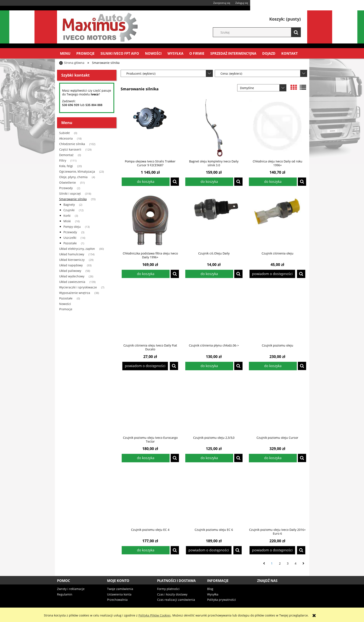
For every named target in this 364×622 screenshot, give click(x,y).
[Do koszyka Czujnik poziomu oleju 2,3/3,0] (209, 458)
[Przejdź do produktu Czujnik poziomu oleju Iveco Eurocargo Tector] (150, 404)
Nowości (65, 304)
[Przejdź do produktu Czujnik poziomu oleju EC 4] (150, 496)
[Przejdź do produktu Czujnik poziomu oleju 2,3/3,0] (214, 404)
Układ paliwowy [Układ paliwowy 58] (70, 271)
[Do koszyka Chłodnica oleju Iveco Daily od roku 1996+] (273, 182)
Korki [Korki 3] (67, 216)
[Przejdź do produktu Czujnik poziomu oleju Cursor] (278, 404)
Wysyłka (213, 594)
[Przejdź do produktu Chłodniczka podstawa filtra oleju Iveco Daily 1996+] (150, 220)
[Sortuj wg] (262, 88)
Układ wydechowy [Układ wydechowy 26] (72, 276)
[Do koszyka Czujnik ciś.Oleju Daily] (209, 274)
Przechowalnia (117, 600)
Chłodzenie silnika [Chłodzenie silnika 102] (72, 144)
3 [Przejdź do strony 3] (288, 563)
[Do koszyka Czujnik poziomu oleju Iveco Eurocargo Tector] (146, 458)
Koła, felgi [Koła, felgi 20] (66, 166)
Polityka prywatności (222, 600)
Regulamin (65, 594)
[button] (175, 182)
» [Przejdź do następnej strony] (304, 563)
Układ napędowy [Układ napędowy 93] (71, 265)
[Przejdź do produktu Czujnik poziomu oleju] (278, 312)
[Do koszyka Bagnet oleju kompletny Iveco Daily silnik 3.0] (209, 182)
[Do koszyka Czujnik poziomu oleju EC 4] (146, 550)
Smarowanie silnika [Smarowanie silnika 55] (73, 199)
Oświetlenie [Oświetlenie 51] (68, 182)
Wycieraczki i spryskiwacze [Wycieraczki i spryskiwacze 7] (78, 287)
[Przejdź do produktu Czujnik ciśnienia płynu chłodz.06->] (214, 312)
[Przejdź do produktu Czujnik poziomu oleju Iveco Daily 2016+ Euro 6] (278, 496)
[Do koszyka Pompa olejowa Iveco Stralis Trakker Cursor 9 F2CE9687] (146, 182)
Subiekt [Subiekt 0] (64, 133)
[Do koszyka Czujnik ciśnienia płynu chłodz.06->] (209, 366)
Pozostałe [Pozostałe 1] (70, 243)
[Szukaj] (296, 32)
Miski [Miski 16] (67, 221)
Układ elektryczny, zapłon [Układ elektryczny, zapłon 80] (77, 249)
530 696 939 (71, 105)
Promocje (66, 309)
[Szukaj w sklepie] (259, 32)
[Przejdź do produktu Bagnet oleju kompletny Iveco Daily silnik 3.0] (214, 128)
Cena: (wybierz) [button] (231, 73)
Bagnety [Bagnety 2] (69, 205)
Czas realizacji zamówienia (176, 600)
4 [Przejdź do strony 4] (296, 563)
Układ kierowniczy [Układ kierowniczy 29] (72, 260)
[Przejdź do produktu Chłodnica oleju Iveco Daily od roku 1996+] (278, 128)
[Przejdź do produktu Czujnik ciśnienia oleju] (278, 220)
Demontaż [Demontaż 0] (66, 155)
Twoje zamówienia (120, 589)
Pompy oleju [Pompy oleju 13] (72, 227)
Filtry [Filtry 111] (63, 160)
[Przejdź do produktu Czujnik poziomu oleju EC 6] (214, 496)
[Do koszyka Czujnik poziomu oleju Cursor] (273, 458)
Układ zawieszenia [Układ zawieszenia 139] (72, 282)
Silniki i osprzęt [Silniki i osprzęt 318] (70, 194)
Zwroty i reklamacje (71, 589)
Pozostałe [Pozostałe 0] (66, 298)
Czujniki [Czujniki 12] (69, 210)
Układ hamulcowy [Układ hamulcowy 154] (72, 254)
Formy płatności (168, 589)
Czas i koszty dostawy (172, 594)
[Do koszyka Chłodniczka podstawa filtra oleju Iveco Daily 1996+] (146, 274)
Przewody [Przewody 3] (70, 232)
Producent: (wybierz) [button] (141, 73)
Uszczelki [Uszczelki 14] (70, 238)
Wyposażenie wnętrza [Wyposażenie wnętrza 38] (75, 293)
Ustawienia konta (119, 594)
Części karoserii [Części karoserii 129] (70, 149)
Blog (210, 589)
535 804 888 (94, 105)
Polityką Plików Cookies (155, 615)
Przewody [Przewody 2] (66, 188)
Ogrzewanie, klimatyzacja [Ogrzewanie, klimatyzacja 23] (77, 171)
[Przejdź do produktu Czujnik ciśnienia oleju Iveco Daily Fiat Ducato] (150, 312)
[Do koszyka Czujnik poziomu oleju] (273, 366)
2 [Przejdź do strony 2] (280, 563)
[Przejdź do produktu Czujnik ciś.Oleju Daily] (214, 220)
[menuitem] (65, 53)
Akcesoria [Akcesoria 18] (66, 138)
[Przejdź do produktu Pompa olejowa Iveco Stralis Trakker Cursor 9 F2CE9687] (150, 128)
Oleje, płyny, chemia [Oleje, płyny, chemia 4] (73, 177)
